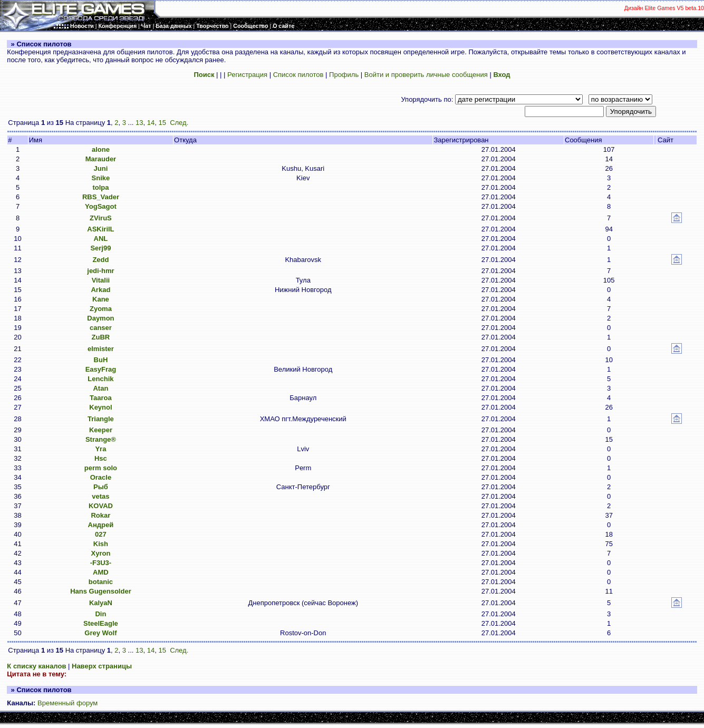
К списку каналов (36, 666)
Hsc (101, 458)
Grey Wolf (100, 633)
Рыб (101, 487)
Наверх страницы (102, 666)
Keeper (101, 430)
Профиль (344, 75)
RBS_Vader (101, 197)
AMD (101, 572)
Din (100, 614)
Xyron (101, 553)
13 (139, 123)
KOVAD (101, 506)
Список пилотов (298, 75)
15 (162, 123)
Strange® (101, 439)
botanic (101, 582)
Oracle (101, 477)
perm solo (101, 468)
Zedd (100, 260)
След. (179, 123)
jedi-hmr (100, 271)
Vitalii (101, 280)
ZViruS (101, 218)
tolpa (100, 187)
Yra (100, 449)
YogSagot (101, 206)
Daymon (100, 318)
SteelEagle (101, 623)
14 (151, 123)
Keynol (100, 407)
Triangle (101, 419)
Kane (101, 299)
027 (101, 534)
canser (101, 328)
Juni (101, 168)
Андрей (101, 525)
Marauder (101, 159)
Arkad (100, 290)
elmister (101, 349)
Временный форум (67, 703)
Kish (101, 544)
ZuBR (101, 337)
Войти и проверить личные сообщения (426, 75)
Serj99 (100, 248)
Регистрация (247, 75)
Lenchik (100, 379)
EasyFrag (101, 369)
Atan (100, 388)
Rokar (100, 515)
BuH (101, 360)
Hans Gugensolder (101, 591)
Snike (101, 178)
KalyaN (101, 603)
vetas (100, 496)
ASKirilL (100, 229)
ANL (101, 239)
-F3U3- (101, 563)
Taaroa (101, 398)
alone (101, 149)
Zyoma (101, 309)
